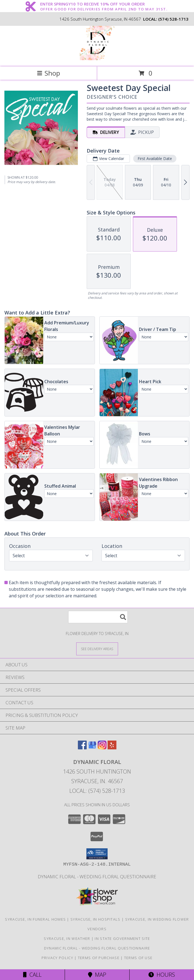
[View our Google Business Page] (92, 748)
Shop (48, 73)
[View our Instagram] (102, 748)
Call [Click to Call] (32, 975)
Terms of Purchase (99, 958)
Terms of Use (138, 958)
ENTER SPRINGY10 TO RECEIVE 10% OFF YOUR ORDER (104, 4)
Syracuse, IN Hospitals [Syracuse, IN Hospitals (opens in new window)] (95, 919)
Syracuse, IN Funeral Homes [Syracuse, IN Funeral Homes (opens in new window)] (35, 919)
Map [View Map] (97, 975)
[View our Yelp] (112, 748)
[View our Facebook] (82, 748)
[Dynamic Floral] (97, 59)
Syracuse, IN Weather (67, 938)
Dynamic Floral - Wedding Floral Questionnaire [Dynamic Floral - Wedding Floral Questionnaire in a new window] (97, 877)
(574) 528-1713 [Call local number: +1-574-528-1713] (173, 19)
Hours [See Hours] (162, 975)
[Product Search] (98, 617)
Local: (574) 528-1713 (97, 791)
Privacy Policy (57, 958)
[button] (97, 854)
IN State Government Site (122, 938)
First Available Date (155, 158)
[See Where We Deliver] (97, 649)
